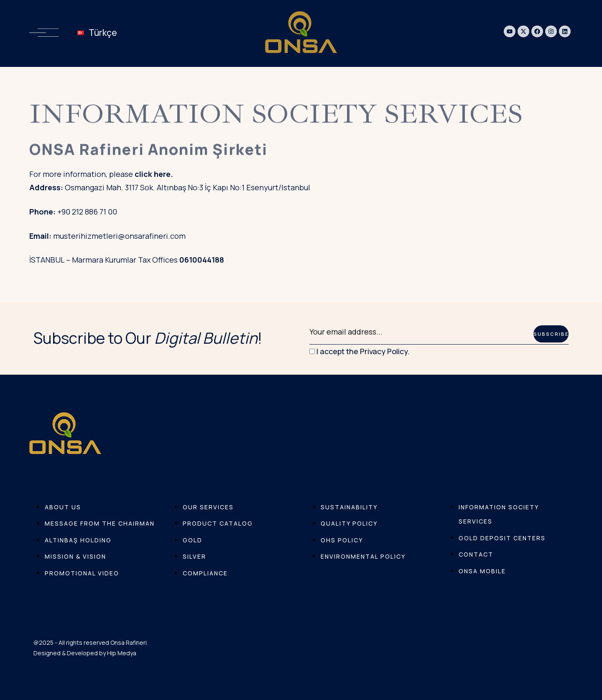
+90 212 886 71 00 (87, 212)
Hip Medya (122, 653)
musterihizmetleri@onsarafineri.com (119, 236)
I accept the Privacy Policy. (360, 351)
